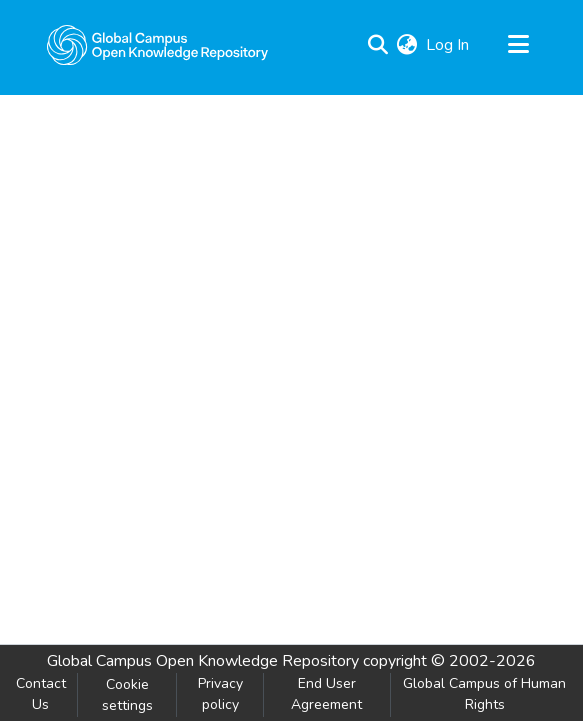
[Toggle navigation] (519, 45)
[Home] (158, 45)
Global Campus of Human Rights (484, 694)
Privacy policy (220, 694)
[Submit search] (378, 45)
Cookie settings (127, 695)
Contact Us (41, 694)
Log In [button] (448, 45)
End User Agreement (326, 694)
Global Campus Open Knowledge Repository (203, 661)
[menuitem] (407, 45)
